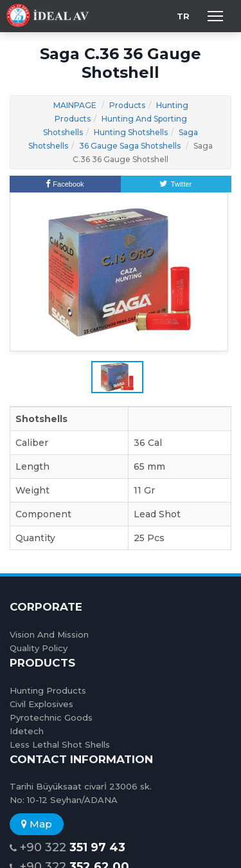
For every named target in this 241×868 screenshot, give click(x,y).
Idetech (27, 731)
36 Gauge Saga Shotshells (130, 146)
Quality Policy (39, 648)
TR (183, 16)
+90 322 (67, 848)
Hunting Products (48, 690)
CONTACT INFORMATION (81, 759)
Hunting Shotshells (131, 132)
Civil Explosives (41, 704)
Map (37, 824)
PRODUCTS (42, 663)
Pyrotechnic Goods (51, 717)
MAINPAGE (75, 105)
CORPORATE (46, 607)
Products (127, 105)
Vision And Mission (49, 634)
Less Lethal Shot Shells (60, 744)
